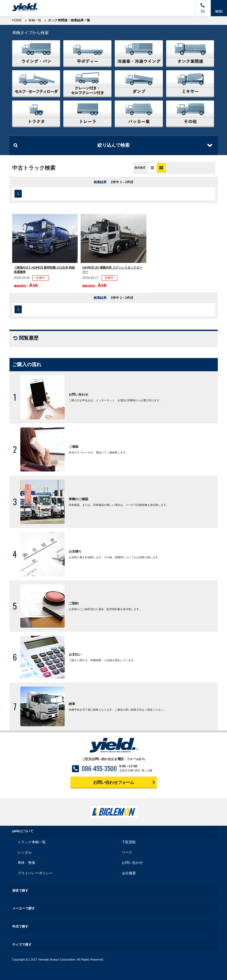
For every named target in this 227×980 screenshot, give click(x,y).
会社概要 (129, 873)
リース (127, 852)
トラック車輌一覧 (32, 842)
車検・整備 (26, 863)
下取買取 (129, 842)
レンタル (25, 852)
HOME (17, 20)
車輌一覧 (35, 20)
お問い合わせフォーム (114, 782)
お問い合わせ (132, 863)
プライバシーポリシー (35, 873)
